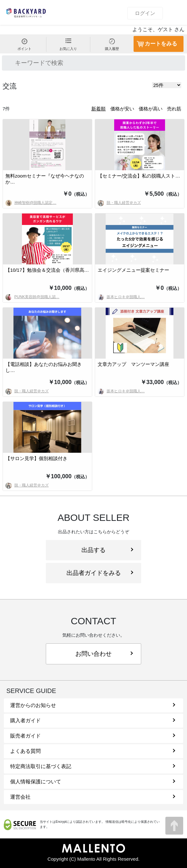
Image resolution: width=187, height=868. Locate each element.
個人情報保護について (93, 782)
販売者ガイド (93, 736)
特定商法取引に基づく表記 (93, 766)
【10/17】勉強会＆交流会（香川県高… (47, 270)
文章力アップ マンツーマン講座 (133, 364)
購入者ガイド (93, 721)
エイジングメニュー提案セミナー (133, 270)
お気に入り (68, 45)
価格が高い (151, 109)
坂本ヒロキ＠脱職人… (121, 297)
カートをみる (161, 44)
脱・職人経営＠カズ (119, 203)
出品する (107, 550)
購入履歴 (112, 45)
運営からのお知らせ (93, 705)
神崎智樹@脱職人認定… (31, 203)
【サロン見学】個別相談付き (36, 458)
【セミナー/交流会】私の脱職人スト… (139, 176)
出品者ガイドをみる (100, 573)
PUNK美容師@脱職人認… (32, 297)
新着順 (98, 109)
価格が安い (122, 109)
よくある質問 (93, 751)
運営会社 (93, 797)
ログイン (145, 13)
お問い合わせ (104, 654)
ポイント (24, 45)
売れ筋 (174, 109)
